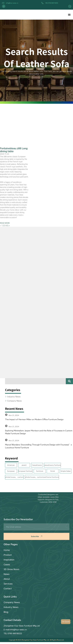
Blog (6, 612)
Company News (12, 602)
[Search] (69, 381)
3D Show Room (11, 569)
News (6, 574)
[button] (69, 15)
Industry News (11, 607)
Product (8, 555)
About (7, 579)
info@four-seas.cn (12, 3)
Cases (7, 565)
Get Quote (66, 622)
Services (8, 584)
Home (7, 550)
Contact (8, 589)
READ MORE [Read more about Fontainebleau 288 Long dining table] (5, 223)
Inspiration (9, 560)
